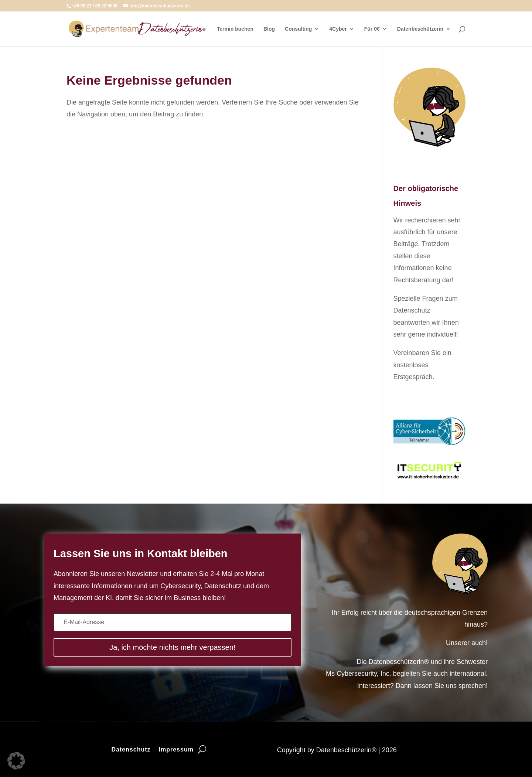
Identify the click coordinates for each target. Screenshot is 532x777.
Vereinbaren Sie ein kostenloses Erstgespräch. (422, 365)
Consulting (298, 29)
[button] (16, 761)
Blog (269, 29)
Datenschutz (131, 750)
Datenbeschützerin (420, 29)
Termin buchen (235, 29)
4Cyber (338, 29)
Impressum (176, 750)
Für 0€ (372, 29)
